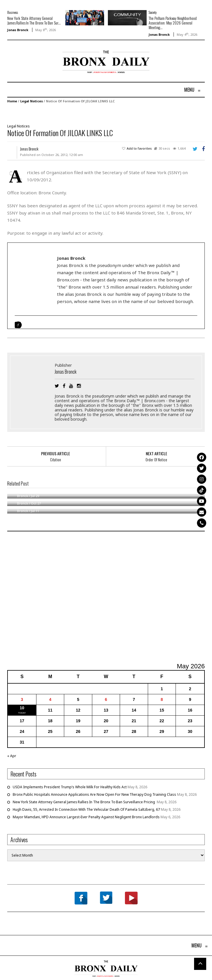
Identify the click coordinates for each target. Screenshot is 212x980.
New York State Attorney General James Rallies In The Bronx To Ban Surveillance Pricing (84, 802)
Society (153, 12)
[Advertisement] (41, 69)
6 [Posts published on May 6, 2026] (106, 699)
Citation (56, 460)
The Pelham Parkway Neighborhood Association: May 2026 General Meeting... (173, 23)
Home (12, 101)
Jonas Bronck (18, 30)
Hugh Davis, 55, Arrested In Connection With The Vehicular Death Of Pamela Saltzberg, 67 (86, 809)
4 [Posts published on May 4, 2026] (50, 699)
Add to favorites (139, 148)
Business (13, 12)
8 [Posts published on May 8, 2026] (162, 699)
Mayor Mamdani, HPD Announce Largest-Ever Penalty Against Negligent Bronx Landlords (86, 817)
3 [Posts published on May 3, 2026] (22, 699)
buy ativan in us (35, 213)
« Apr (12, 756)
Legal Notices (32, 101)
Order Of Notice (156, 460)
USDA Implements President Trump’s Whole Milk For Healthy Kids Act (70, 787)
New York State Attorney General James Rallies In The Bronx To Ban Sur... (34, 20)
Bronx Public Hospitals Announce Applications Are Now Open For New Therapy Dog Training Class (94, 794)
